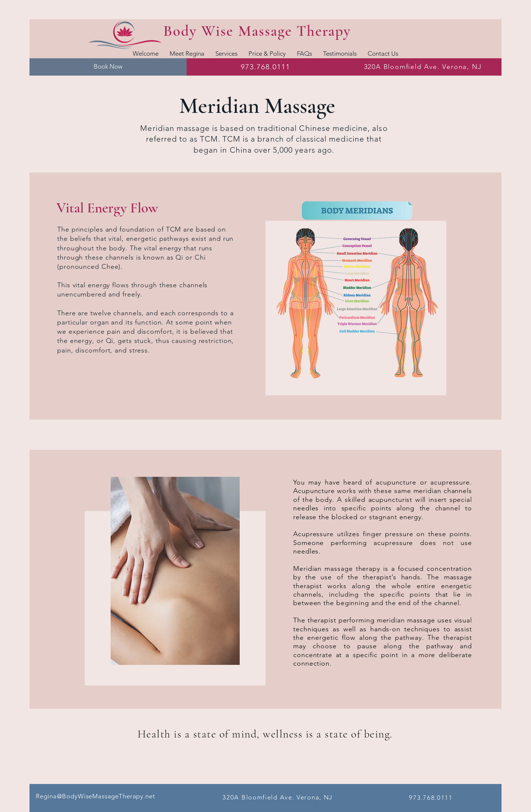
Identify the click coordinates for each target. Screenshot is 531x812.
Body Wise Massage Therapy (257, 31)
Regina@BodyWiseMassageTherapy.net (95, 796)
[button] (226, 53)
